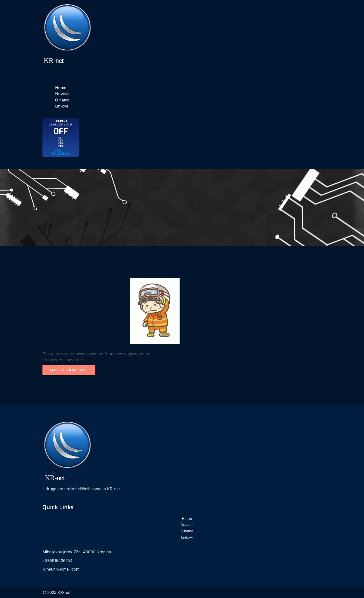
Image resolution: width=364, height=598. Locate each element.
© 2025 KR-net (56, 592)
